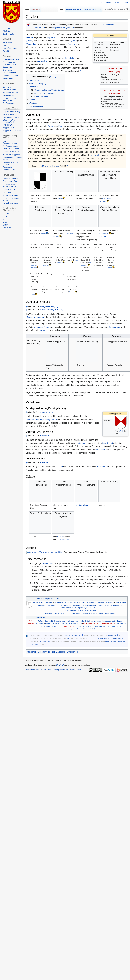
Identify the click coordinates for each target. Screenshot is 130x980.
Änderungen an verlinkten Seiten (9, 63)
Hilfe (4, 45)
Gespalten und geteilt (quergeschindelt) (69, 621)
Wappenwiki (7, 167)
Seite (27, 9)
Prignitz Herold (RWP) (11, 112)
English (6, 216)
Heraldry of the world (11, 152)
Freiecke (44, 462)
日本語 (5, 225)
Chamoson (46, 265)
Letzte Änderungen (10, 48)
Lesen (58, 9)
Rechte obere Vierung (49, 626)
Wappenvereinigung (49, 306)
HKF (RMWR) (8, 125)
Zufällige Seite (8, 34)
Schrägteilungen (104, 605)
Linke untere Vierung (108, 623)
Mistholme (7, 193)
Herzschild (95, 155)
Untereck (86, 629)
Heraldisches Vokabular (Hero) (12, 199)
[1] (80, 70)
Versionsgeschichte (89, 9)
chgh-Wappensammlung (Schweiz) (12, 158)
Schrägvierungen (80, 610)
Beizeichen (100, 450)
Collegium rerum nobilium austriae (9, 99)
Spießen (102, 237)
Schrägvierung (47, 412)
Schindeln (81, 626)
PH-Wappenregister (10, 146)
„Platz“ (74, 41)
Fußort (41, 621)
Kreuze (60, 605)
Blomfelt (44, 234)
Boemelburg (104, 234)
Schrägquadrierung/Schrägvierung (41, 420)
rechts (60, 537)
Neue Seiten (8, 42)
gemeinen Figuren (42, 327)
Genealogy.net (8, 95)
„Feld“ (29, 41)
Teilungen (106, 602)
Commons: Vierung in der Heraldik (45, 552)
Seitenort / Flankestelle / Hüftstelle (103, 626)
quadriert (44, 330)
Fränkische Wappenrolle (12, 155)
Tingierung (72, 44)
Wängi (76, 260)
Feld (61, 467)
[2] (67, 165)
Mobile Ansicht (76, 670)
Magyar (6, 222)
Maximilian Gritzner (51, 166)
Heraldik (29, 37)
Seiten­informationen (11, 76)
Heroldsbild (42, 61)
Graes (61, 198)
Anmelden (124, 3)
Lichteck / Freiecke (52, 623)
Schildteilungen (43, 599)
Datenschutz (30, 670)
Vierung (81, 443)
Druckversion (8, 70)
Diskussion (36, 9)
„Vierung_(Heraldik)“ (72, 635)
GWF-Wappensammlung (10, 142)
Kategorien (31, 652)
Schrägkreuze (117, 605)
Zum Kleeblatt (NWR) (11, 117)
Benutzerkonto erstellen (110, 3)
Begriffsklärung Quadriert (63, 28)
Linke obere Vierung (91, 623)
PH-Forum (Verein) (10, 103)
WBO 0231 (47, 563)
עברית (5, 219)
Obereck (69, 623)
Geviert (120, 621)
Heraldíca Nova (9, 184)
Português (7, 228)
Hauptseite (7, 28)
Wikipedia (112, 635)
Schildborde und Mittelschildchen (67, 602)
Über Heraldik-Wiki (44, 670)
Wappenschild (53, 37)
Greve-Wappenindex (11, 149)
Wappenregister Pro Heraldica (10, 163)
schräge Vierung (83, 505)
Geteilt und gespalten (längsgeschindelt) (100, 621)
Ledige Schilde (39, 602)
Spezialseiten (8, 67)
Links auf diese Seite (11, 59)
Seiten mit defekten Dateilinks (51, 652)
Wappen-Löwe (8, 128)
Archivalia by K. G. (10, 187)
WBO (121, 431)
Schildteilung (70, 58)
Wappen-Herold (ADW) (12, 131)
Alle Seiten (7, 31)
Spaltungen (88, 602)
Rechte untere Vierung (67, 626)
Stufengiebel (71, 629)
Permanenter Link (10, 73)
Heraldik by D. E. (9, 190)
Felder (61, 126)
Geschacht (49, 621)
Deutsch (6, 214)
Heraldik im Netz (9, 90)
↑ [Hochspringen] (33, 563)
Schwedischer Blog (10, 195)
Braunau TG (59, 263)
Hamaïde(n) (39, 623)
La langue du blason (11, 178)
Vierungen (52, 605)
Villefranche (72, 292)
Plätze (50, 126)
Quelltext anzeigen (71, 9)
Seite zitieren (8, 78)
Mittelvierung (122, 623)
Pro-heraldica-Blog (10, 181)
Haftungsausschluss (60, 670)
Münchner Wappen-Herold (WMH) (10, 121)
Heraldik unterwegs (10, 203)
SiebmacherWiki (9, 170)
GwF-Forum (7, 87)
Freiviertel (45, 436)
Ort (81, 623)
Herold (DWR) (8, 114)
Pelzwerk (49, 602)
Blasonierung (115, 327)
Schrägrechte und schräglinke (80, 608)
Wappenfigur (31, 44)
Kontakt (6, 51)
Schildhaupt (107, 443)
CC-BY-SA (60, 665)
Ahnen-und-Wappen (11, 93)
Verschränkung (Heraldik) (52, 310)
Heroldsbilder (57, 599)
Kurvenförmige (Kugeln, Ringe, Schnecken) (80, 605)
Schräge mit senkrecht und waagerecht (80, 613)
